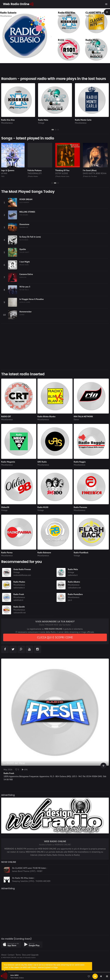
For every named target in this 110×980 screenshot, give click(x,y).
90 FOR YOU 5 (24, 290)
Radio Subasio (11, 13)
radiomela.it (73, 575)
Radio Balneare (44, 553)
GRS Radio (42, 462)
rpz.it (70, 600)
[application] (55, 976)
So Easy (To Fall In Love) (30, 237)
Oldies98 (5, 507)
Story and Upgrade (30, 955)
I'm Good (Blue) (91, 170)
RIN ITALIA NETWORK (83, 416)
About (4, 955)
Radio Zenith (19, 607)
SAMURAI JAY (24, 227)
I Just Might (25, 262)
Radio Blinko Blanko (46, 416)
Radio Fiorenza (80, 507)
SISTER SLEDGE (63, 173)
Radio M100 (43, 507)
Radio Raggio (80, 462)
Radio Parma (7, 553)
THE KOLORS (24, 215)
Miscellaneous (9, 16)
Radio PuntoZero (75, 594)
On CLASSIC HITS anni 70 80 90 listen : (30, 876)
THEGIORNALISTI (36, 173)
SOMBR (22, 315)
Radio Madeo (34, 176)
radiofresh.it (18, 600)
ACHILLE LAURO (25, 302)
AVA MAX (5, 173)
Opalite (23, 249)
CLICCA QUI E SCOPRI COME (55, 637)
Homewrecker (26, 312)
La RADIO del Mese (14, 763)
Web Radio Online (17, 978)
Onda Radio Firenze (22, 569)
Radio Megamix (8, 462)
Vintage (89, 43)
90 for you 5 (25, 287)
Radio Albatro (74, 582)
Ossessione (24, 224)
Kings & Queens (9, 170)
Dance (76, 420)
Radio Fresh (19, 594)
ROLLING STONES (27, 212)
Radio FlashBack (81, 553)
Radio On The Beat (91, 176)
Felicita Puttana (36, 170)
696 (25, 770)
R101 (61, 40)
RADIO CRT (6, 416)
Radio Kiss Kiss (67, 13)
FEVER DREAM (26, 199)
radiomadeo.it (19, 588)
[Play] (95, 976)
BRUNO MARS (24, 265)
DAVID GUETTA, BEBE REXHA (96, 173)
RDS (4, 176)
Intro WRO (14, 975)
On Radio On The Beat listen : (25, 867)
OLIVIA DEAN (24, 240)
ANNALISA (23, 277)
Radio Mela (92, 40)
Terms (18, 955)
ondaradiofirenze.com (22, 575)
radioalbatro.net (74, 588)
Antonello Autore (30, 957)
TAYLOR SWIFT (24, 252)
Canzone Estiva (26, 274)
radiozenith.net (20, 613)
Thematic (89, 16)
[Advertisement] (55, 347)
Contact (11, 955)
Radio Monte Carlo (83, 120)
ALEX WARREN (24, 202)
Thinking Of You (64, 170)
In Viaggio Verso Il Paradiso (31, 299)
